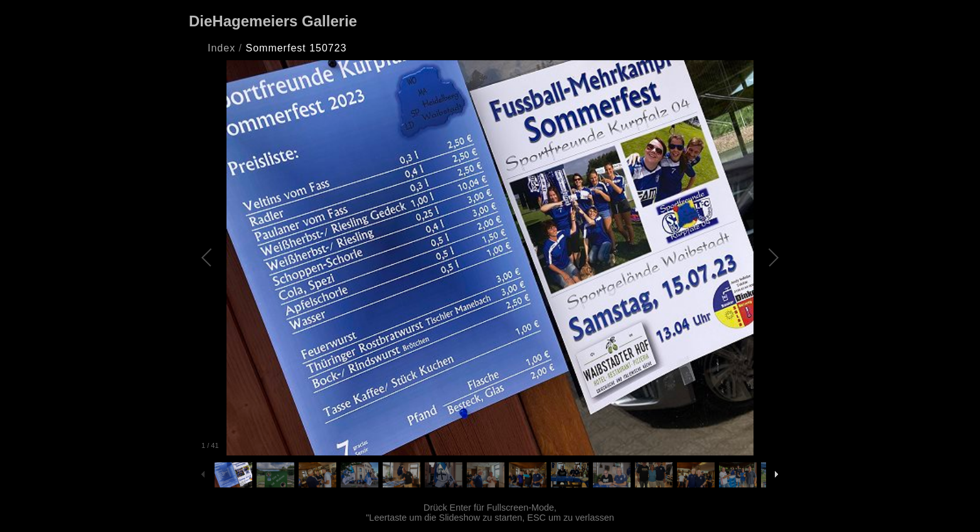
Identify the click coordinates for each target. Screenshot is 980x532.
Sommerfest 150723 (296, 48)
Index (221, 48)
